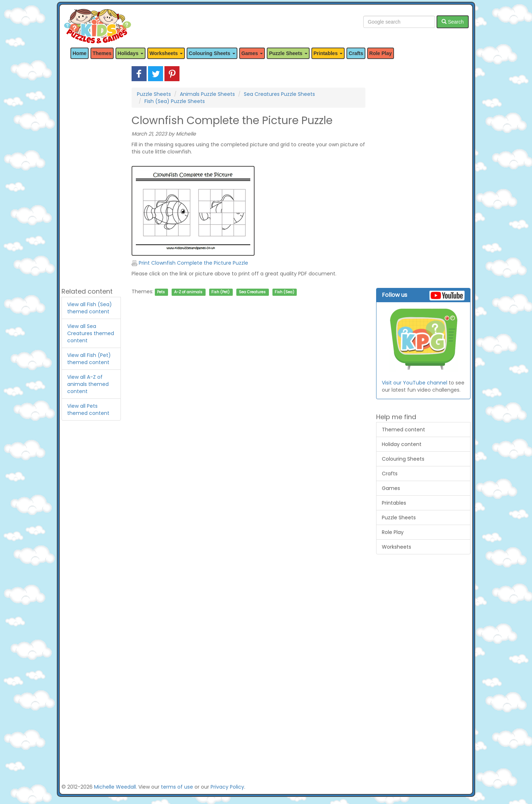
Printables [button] (328, 53)
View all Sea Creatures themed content (91, 333)
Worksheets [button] (166, 53)
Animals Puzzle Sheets (207, 94)
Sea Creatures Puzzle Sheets (279, 94)
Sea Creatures (252, 292)
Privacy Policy (227, 787)
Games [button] (252, 53)
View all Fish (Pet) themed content (89, 359)
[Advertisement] (91, 173)
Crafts (356, 53)
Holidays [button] (130, 53)
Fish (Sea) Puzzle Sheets (175, 101)
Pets (161, 292)
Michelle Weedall (115, 787)
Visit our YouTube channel (415, 383)
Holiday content (402, 444)
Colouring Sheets (403, 459)
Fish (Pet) (220, 292)
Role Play (381, 53)
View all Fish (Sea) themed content (90, 308)
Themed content (403, 430)
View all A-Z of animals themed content (88, 384)
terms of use (177, 787)
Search (453, 22)
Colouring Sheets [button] (212, 53)
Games (391, 488)
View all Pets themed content (88, 410)
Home (80, 53)
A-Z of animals (188, 292)
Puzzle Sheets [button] (288, 53)
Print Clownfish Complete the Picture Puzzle (190, 263)
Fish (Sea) (284, 292)
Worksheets (396, 547)
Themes (102, 53)
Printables (394, 503)
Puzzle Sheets (154, 94)
